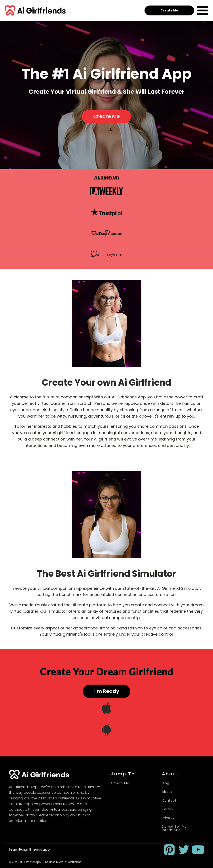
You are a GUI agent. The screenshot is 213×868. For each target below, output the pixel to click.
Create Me (169, 10)
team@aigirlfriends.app (29, 849)
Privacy (168, 818)
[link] (169, 850)
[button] (169, 850)
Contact (169, 801)
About (167, 792)
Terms (167, 809)
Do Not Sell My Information (174, 828)
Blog (166, 783)
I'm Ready (107, 691)
